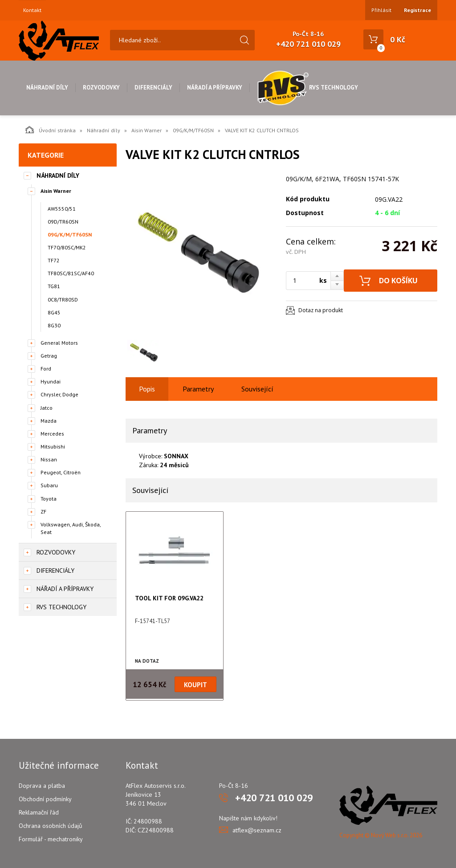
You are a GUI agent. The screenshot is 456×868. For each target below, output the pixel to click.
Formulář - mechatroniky (51, 839)
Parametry (198, 389)
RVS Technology (307, 88)
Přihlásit (381, 10)
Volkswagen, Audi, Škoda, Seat (71, 528)
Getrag (49, 356)
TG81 (54, 286)
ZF (43, 511)
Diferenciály (153, 88)
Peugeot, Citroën (61, 472)
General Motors (59, 343)
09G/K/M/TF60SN (193, 130)
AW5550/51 (62, 209)
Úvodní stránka (51, 130)
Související (257, 389)
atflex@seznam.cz (257, 830)
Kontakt (32, 10)
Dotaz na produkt (321, 310)
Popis (147, 389)
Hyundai (51, 381)
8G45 (54, 312)
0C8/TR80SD (63, 300)
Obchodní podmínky (45, 799)
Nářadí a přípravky (215, 88)
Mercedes (52, 434)
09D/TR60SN (63, 222)
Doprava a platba (42, 786)
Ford (46, 369)
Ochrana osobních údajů (51, 826)
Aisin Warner (147, 130)
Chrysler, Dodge (59, 394)
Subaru (49, 485)
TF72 (54, 260)
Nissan (49, 459)
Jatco (47, 408)
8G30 (54, 325)
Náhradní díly (47, 88)
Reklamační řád (39, 812)
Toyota (49, 499)
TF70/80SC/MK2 (67, 247)
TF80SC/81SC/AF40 (71, 273)
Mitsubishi (53, 446)
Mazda (49, 421)
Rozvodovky (101, 88)
